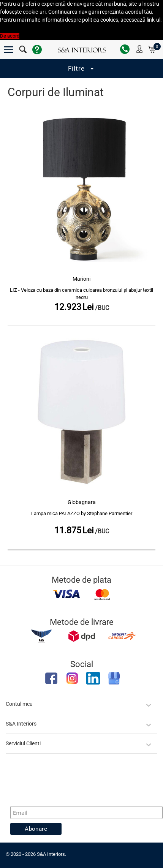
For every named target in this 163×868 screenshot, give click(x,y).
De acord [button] (10, 36)
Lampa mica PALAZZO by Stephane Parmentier (82, 513)
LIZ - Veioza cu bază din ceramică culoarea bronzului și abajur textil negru (81, 294)
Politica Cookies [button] (17, 28)
